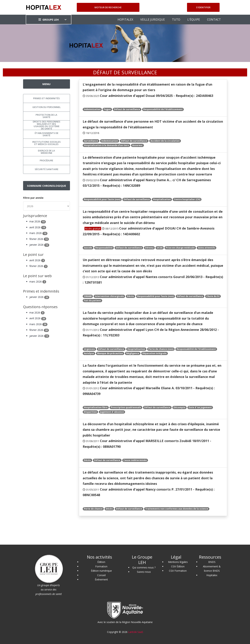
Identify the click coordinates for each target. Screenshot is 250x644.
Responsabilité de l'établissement (163, 109)
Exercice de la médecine (46, 152)
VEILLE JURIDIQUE (153, 20)
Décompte (179, 407)
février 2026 (39, 239)
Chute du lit (213, 296)
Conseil (101, 575)
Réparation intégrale (155, 353)
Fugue (107, 109)
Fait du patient (92, 301)
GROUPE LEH (49, 20)
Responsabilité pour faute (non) (102, 199)
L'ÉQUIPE (194, 20)
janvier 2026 (39, 245)
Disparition (90, 412)
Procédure (46, 160)
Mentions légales (178, 562)
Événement (101, 579)
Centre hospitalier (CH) (187, 199)
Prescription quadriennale (126, 407)
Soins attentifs (207, 248)
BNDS (212, 562)
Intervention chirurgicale (109, 296)
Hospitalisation (162, 199)
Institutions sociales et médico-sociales (46, 143)
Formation (101, 566)
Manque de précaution (110, 353)
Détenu (149, 248)
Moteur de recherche (108, 7)
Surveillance (91, 141)
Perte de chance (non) (161, 349)
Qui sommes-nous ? (144, 567)
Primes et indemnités (46, 98)
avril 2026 (38, 227)
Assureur (137, 145)
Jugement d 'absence (112, 412)
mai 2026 (38, 221)
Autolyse (89, 353)
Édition (101, 562)
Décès (131, 296)
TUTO (176, 20)
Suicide (88, 248)
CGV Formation (178, 571)
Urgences (89, 349)
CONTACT (214, 20)
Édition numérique (101, 571)
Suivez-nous (144, 572)
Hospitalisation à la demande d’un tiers (106, 145)
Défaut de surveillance (127, 109)
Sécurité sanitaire (47, 169)
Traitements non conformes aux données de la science (177, 509)
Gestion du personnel (47, 107)
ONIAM (88, 296)
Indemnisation (92, 109)
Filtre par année (33, 198)
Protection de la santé (46, 116)
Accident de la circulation (165, 141)
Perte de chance (93, 509)
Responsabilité (104, 248)
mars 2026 (38, 233)
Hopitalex (212, 575)
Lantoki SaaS (136, 632)
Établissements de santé (47, 134)
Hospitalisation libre (96, 407)
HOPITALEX (125, 20)
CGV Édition (178, 566)
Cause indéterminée (135, 460)
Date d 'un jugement (200, 407)
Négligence (133, 353)
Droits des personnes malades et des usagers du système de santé (47, 125)
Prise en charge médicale (180, 248)
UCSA (160, 248)
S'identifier (203, 7)
